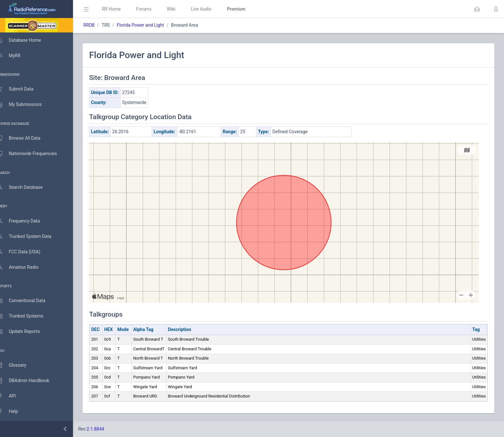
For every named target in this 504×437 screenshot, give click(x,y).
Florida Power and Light (150, 25)
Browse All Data (25, 138)
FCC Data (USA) (25, 252)
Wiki (180, 9)
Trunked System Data (30, 236)
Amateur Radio (24, 267)
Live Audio (210, 9)
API (13, 396)
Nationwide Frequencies (33, 154)
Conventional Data (27, 301)
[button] (477, 9)
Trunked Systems (26, 316)
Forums (153, 9)
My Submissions (26, 105)
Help (14, 412)
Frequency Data (25, 221)
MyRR (15, 56)
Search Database (26, 187)
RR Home (121, 9)
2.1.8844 (105, 429)
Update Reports (25, 332)
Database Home (25, 40)
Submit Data (21, 89)
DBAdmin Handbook (29, 381)
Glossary (18, 365)
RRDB (98, 25)
